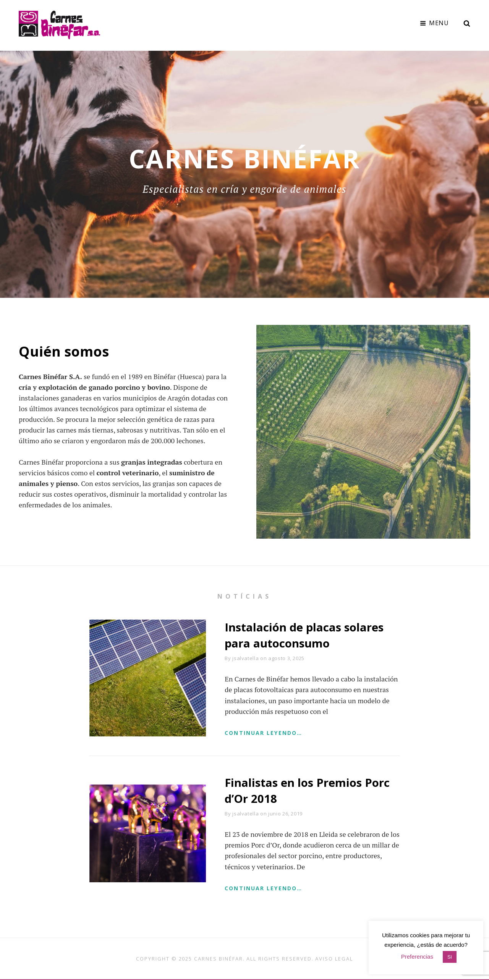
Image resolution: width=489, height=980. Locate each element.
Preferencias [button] (417, 957)
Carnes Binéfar (218, 959)
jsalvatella (245, 658)
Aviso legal (334, 959)
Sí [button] (450, 957)
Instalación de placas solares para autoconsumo (305, 635)
